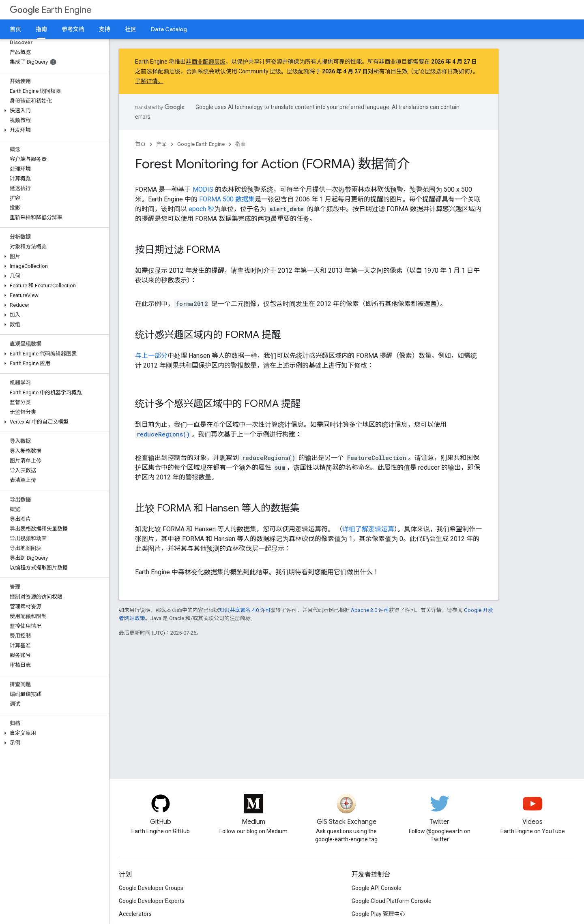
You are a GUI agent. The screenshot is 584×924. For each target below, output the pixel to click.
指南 (240, 144)
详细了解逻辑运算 (368, 529)
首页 (15, 29)
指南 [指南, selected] (41, 29)
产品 (161, 144)
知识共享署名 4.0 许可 (245, 610)
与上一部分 (151, 356)
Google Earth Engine (201, 144)
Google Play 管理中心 (379, 914)
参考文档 (73, 29)
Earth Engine (51, 10)
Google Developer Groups (151, 888)
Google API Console (377, 888)
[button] (53, 111)
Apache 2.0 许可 (370, 610)
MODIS (203, 189)
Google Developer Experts (152, 901)
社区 (131, 29)
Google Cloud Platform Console (392, 901)
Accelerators (135, 914)
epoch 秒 (201, 209)
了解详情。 (149, 81)
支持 (105, 29)
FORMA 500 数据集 (227, 199)
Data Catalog (169, 29)
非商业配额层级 (206, 62)
